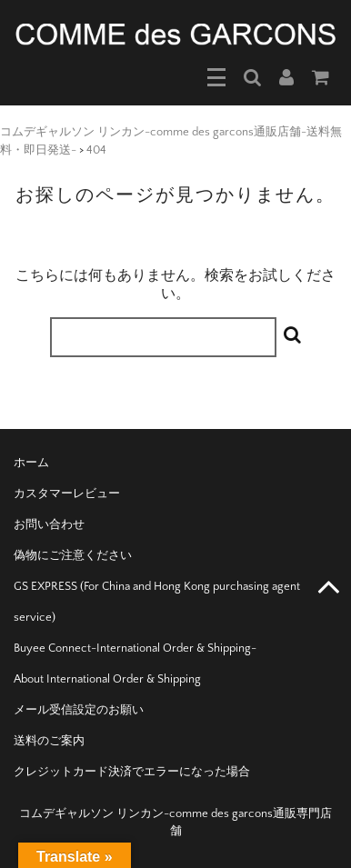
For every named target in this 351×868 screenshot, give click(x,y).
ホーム (31, 463)
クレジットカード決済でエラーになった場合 (132, 772)
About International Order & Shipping (107, 679)
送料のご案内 (49, 741)
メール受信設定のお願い (79, 710)
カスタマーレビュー (67, 494)
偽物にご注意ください (73, 555)
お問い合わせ (49, 524)
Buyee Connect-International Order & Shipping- (135, 648)
